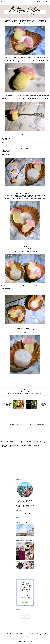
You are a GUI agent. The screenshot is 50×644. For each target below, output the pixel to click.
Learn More (22, 641)
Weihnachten (38, 394)
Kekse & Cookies (24, 394)
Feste (18, 394)
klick (38, 286)
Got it (30, 641)
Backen (14, 394)
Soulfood (32, 394)
